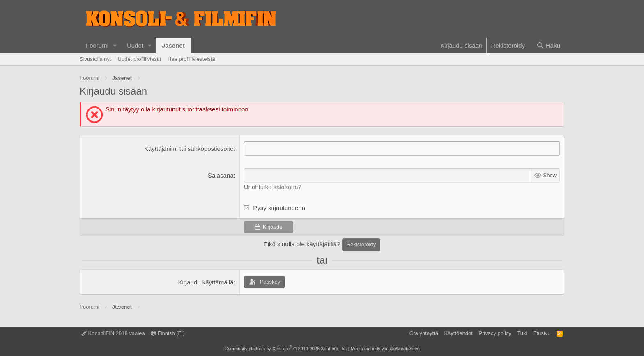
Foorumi (97, 45)
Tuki (522, 333)
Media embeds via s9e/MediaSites (385, 349)
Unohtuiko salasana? (273, 187)
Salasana (221, 175)
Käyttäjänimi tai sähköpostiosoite (189, 149)
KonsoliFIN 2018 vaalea (113, 333)
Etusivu (542, 333)
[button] (115, 45)
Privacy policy (495, 333)
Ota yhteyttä (424, 333)
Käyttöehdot (458, 333)
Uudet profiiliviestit (140, 59)
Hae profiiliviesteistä (191, 59)
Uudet (135, 45)
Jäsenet (173, 45)
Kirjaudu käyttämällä (206, 282)
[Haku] (548, 45)
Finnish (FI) (168, 333)
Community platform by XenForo (286, 349)
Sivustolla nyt (95, 59)
